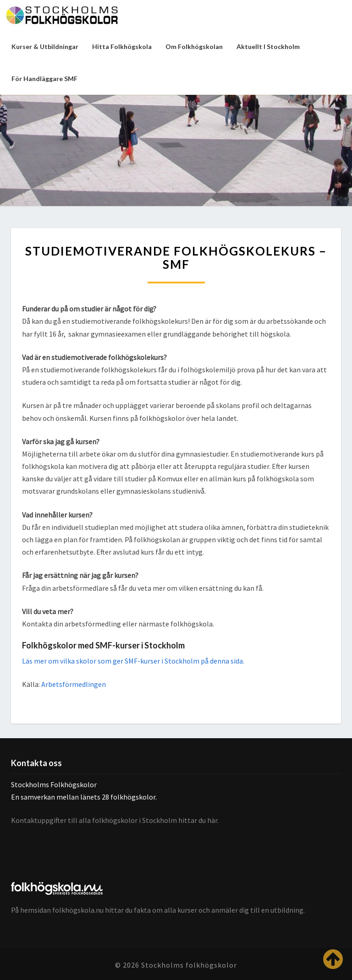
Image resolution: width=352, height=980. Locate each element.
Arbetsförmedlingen (74, 684)
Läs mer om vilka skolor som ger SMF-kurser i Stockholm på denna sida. (133, 661)
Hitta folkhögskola (122, 46)
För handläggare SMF (44, 79)
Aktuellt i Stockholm (268, 46)
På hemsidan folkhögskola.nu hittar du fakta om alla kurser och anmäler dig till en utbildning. (158, 910)
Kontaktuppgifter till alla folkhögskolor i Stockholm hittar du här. (115, 820)
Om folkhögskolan (194, 46)
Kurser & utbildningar (45, 46)
